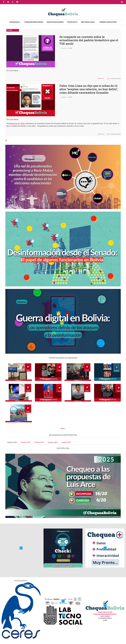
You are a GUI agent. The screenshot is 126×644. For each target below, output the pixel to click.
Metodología (88, 22)
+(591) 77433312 (105, 616)
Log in (108, 79)
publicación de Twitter (17, 123)
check (71, 48)
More (62, 428)
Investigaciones (55, 22)
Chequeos (14, 22)
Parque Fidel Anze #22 (105, 612)
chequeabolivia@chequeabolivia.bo (105, 614)
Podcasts (72, 22)
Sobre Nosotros (108, 22)
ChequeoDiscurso (34, 22)
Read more (101, 79)
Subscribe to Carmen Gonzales (6, 140)
